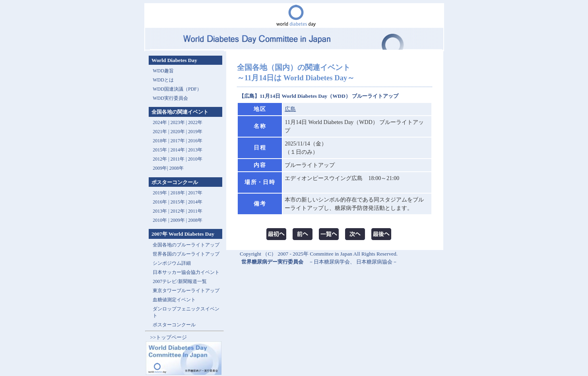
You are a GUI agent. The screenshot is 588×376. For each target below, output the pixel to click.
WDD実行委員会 (170, 98)
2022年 (195, 122)
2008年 (177, 168)
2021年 (160, 132)
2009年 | (179, 220)
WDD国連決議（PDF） (177, 89)
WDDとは (163, 80)
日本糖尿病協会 (374, 262)
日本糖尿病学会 (332, 262)
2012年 (160, 159)
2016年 (195, 141)
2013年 (195, 150)
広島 (290, 109)
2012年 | (179, 211)
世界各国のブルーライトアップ (186, 254)
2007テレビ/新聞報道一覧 (180, 281)
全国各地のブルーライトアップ (186, 245)
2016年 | (161, 202)
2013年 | (161, 211)
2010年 (195, 159)
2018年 (160, 141)
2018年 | (179, 193)
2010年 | (161, 220)
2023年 (178, 122)
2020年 (178, 132)
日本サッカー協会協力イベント (186, 272)
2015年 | (179, 202)
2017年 (178, 141)
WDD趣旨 (163, 71)
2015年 (160, 150)
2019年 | (161, 193)
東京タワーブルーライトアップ (186, 291)
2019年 (195, 132)
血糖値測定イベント (174, 300)
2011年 (178, 159)
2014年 (178, 150)
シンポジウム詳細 (172, 263)
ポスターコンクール (174, 325)
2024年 (160, 122)
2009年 (160, 168)
